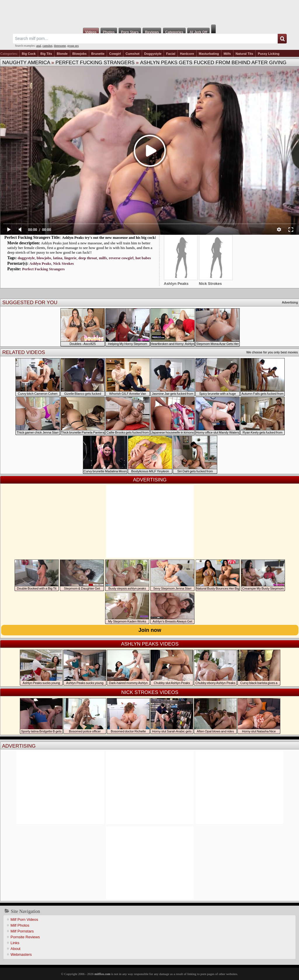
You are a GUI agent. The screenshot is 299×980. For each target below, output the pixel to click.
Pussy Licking (269, 54)
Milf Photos (20, 925)
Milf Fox (149, 12)
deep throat (88, 258)
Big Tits (46, 54)
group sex (73, 46)
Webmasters (21, 954)
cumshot (48, 46)
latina (58, 258)
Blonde (62, 54)
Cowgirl (115, 54)
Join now (150, 630)
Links (15, 943)
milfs (103, 258)
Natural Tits (244, 54)
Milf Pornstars (22, 931)
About (15, 949)
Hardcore (187, 54)
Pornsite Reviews (25, 937)
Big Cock (29, 54)
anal (39, 46)
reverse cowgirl (121, 258)
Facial (171, 54)
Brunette (98, 54)
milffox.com (102, 974)
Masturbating (209, 54)
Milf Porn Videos (24, 919)
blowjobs (44, 258)
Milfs (227, 54)
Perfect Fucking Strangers (95, 63)
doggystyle (26, 258)
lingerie (70, 258)
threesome (60, 46)
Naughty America (26, 63)
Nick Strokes (64, 263)
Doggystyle (153, 54)
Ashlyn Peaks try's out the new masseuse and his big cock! (109, 237)
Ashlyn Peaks (40, 263)
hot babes (143, 258)
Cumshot (133, 54)
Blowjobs (80, 54)
